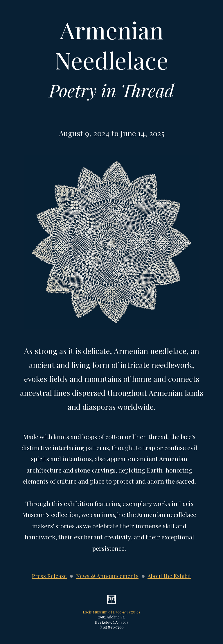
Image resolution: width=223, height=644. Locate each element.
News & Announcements (107, 576)
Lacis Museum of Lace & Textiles (111, 612)
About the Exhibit (169, 576)
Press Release (49, 576)
